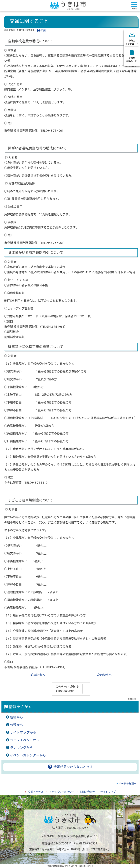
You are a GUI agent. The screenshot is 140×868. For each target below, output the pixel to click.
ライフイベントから (25, 740)
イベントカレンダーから (28, 755)
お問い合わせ (87, 792)
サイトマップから (23, 732)
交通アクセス (36, 792)
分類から (17, 725)
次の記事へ (104, 675)
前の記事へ (38, 675)
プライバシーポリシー (61, 792)
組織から (17, 717)
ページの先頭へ (128, 783)
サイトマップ (108, 792)
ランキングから (21, 748)
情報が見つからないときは (70, 767)
